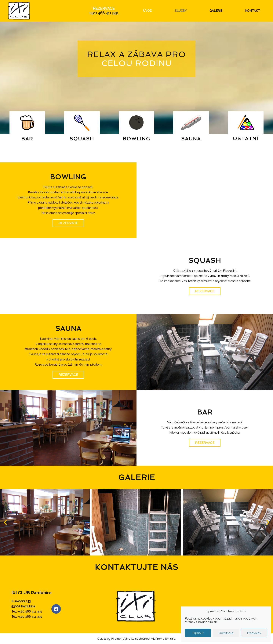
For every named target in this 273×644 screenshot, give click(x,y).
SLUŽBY (181, 11)
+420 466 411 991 (104, 13)
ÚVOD (148, 11)
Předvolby (254, 633)
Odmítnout (226, 633)
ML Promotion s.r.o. (163, 639)
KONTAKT (253, 11)
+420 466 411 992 (30, 617)
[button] (68, 223)
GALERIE (216, 11)
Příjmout (198, 633)
